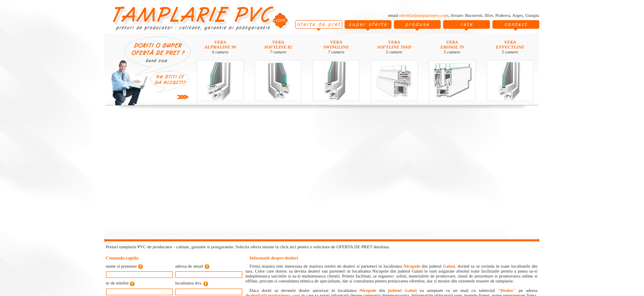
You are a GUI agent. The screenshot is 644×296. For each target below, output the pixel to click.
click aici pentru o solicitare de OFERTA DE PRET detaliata (334, 247)
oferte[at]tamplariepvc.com (424, 15)
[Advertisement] (322, 169)
